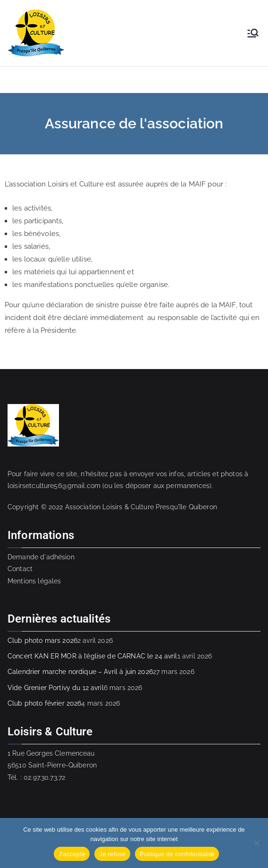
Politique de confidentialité (177, 854)
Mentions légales (34, 581)
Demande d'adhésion (41, 557)
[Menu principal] (253, 33)
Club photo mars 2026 (42, 640)
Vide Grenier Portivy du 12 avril (56, 688)
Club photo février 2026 (44, 703)
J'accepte (72, 854)
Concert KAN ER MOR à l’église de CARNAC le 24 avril (92, 656)
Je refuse (112, 854)
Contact (20, 569)
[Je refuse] (256, 843)
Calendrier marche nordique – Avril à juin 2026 (80, 672)
